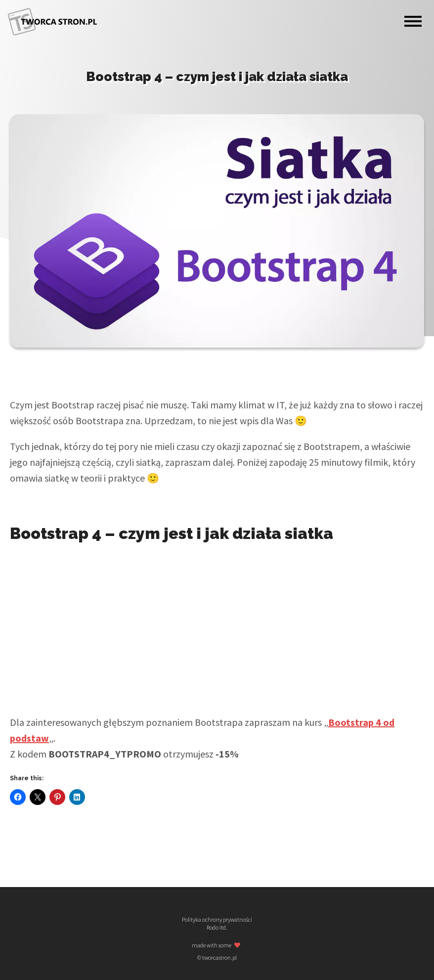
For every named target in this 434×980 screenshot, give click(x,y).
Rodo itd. (217, 928)
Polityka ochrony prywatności (217, 920)
